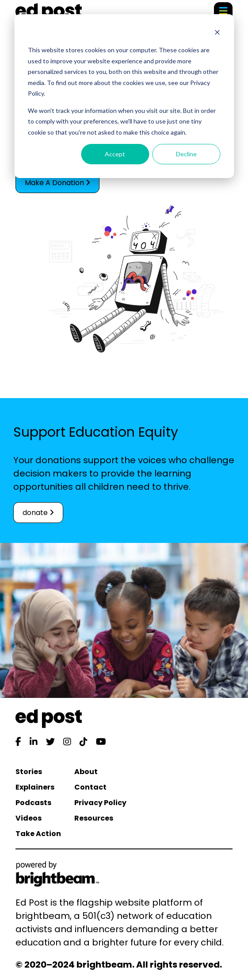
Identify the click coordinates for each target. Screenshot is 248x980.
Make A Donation (57, 183)
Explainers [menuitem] (35, 787)
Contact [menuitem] (90, 787)
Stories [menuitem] (29, 772)
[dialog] (124, 96)
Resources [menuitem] (94, 818)
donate (38, 513)
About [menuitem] (86, 772)
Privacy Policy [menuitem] (100, 803)
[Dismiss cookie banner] (217, 33)
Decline (186, 154)
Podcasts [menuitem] (33, 803)
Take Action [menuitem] (38, 834)
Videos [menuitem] (29, 818)
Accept (115, 154)
